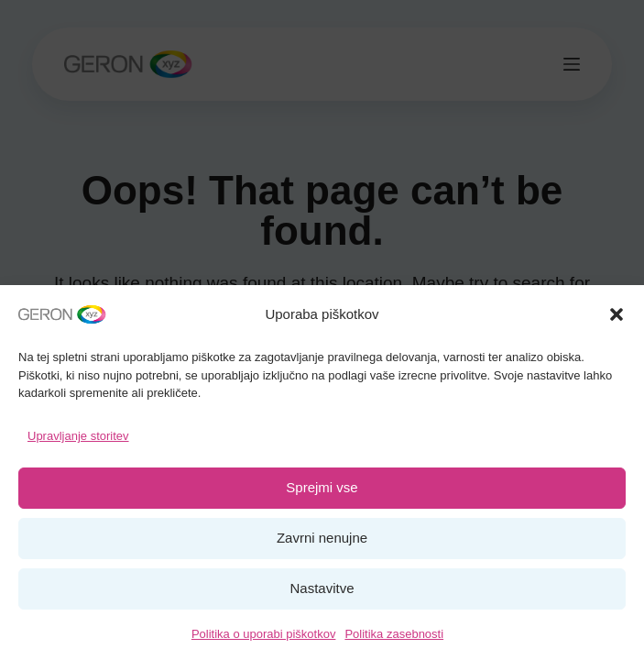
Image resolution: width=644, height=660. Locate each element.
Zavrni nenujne (322, 538)
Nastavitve (322, 588)
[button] (617, 314)
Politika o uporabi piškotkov (264, 634)
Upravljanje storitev (78, 436)
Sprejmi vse (322, 487)
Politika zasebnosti (394, 634)
